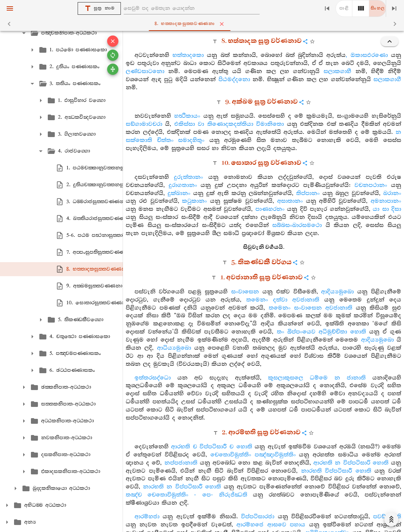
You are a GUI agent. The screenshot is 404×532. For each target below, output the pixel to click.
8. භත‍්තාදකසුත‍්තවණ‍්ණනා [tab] (203, 24)
